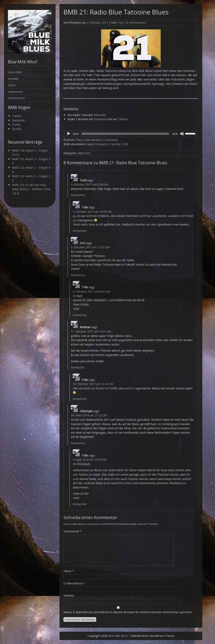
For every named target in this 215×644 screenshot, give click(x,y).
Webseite (100, 115)
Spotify (17, 129)
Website (69, 595)
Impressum (15, 92)
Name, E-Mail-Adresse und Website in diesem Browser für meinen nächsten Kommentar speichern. (128, 612)
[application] (131, 134)
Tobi (120, 23)
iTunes (16, 124)
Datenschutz (16, 98)
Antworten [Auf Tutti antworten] (78, 195)
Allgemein (84, 153)
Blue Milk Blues (118, 636)
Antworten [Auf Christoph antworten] (78, 443)
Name (69, 571)
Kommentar (72, 531)
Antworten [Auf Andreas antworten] (78, 367)
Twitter (17, 116)
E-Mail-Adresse (74, 583)
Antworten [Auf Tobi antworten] (80, 231)
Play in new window (88, 140)
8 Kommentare (136, 23)
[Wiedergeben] (69, 134)
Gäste (12, 85)
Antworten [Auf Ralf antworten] (78, 275)
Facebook (18, 120)
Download (111, 140)
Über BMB (15, 72)
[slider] (125, 134)
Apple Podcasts (97, 144)
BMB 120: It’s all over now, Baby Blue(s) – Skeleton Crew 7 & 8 (31, 189)
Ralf (82, 243)
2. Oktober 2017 (98, 23)
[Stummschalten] (182, 134)
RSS (126, 144)
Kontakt (13, 79)
